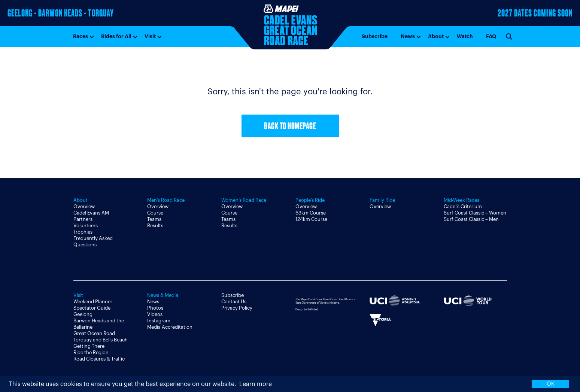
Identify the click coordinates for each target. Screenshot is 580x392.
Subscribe (375, 36)
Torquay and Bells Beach (101, 340)
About (436, 36)
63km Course (311, 213)
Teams (154, 219)
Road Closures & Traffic (99, 359)
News (408, 36)
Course (155, 213)
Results (155, 226)
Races (81, 36)
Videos (155, 314)
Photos (155, 308)
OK (551, 384)
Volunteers (86, 226)
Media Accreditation (170, 327)
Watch (465, 36)
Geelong (83, 314)
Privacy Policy (237, 308)
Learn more (256, 384)
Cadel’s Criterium (463, 206)
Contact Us (234, 302)
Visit (150, 36)
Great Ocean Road (94, 333)
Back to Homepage (290, 127)
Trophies (83, 232)
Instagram (159, 321)
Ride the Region (91, 353)
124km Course (311, 219)
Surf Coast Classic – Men (471, 219)
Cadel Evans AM (91, 213)
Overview (84, 206)
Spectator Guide (92, 308)
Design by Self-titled (307, 309)
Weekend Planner (93, 302)
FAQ (491, 36)
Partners (83, 219)
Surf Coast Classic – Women (475, 213)
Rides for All (116, 36)
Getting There (89, 346)
